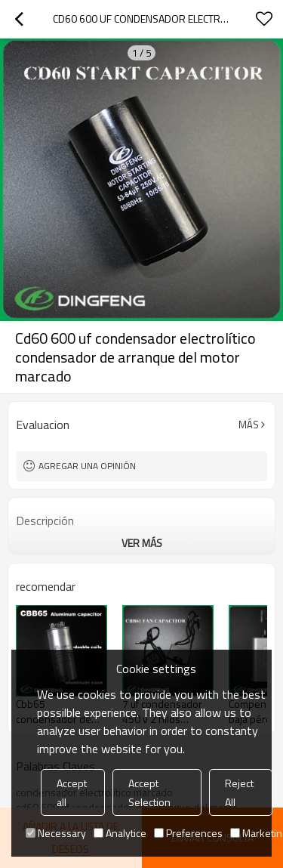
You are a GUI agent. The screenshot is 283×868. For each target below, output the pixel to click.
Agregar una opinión (87, 466)
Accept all (72, 792)
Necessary (56, 833)
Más (249, 425)
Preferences (188, 833)
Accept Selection (149, 792)
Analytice (120, 833)
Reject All (239, 792)
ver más (142, 543)
